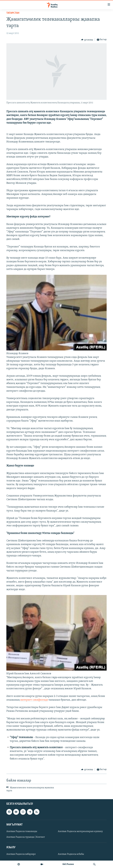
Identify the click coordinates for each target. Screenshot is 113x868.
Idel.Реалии (68, 864)
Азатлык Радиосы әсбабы (71, 854)
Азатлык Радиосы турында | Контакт (26, 837)
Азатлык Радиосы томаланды (22, 831)
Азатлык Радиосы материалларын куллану (80, 831)
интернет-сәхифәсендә (34, 700)
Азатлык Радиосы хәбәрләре (21, 854)
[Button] (87, 40)
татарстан (13, 13)
